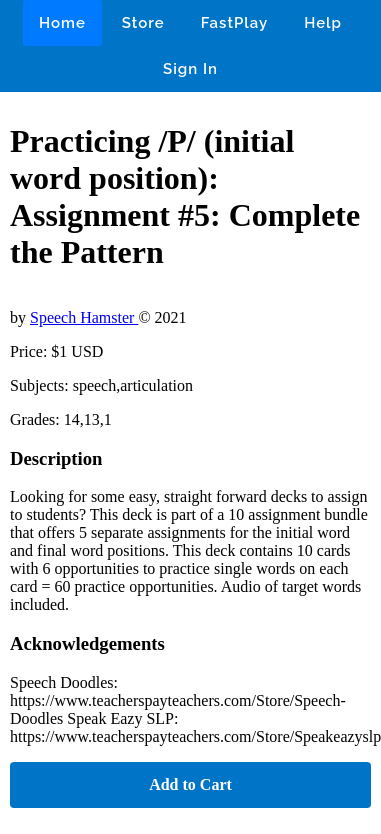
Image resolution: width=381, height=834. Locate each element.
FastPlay (235, 23)
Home (62, 23)
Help (323, 23)
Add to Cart (190, 784)
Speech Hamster (84, 317)
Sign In (190, 69)
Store (143, 23)
